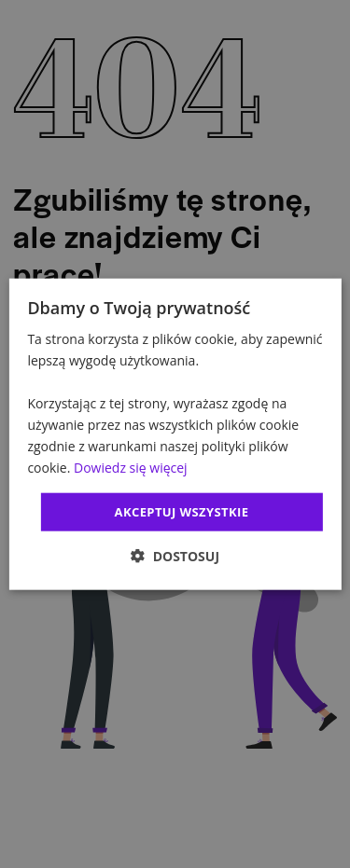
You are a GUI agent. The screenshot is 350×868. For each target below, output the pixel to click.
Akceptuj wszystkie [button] (182, 511)
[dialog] (175, 434)
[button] (175, 556)
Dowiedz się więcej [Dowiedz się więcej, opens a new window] (131, 468)
